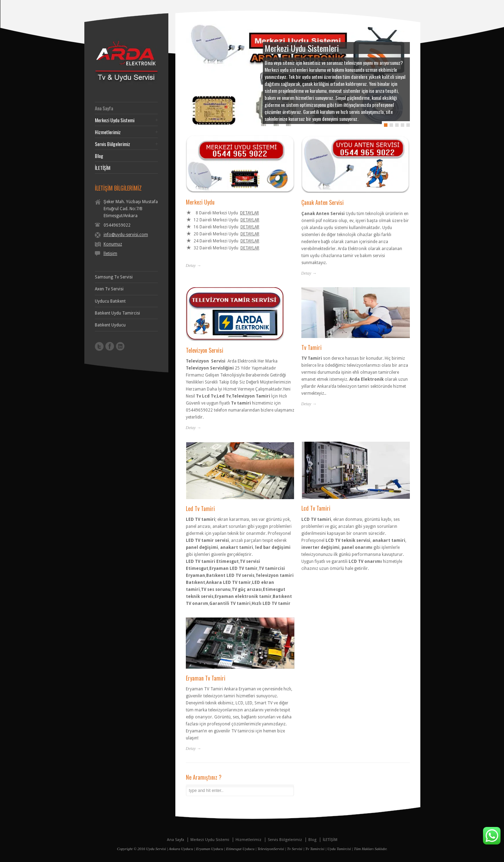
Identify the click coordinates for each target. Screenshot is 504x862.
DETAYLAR (250, 212)
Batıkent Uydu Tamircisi (117, 313)
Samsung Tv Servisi (114, 277)
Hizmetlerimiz (108, 132)
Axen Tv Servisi (109, 289)
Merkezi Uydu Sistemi (115, 120)
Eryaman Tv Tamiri (206, 677)
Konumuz (113, 244)
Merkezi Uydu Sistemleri (302, 48)
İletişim (110, 254)
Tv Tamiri (311, 346)
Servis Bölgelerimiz (113, 144)
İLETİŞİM (103, 168)
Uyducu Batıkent (110, 301)
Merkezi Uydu (200, 201)
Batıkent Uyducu (110, 325)
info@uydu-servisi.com (126, 235)
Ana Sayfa (104, 108)
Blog (99, 156)
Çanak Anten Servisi (323, 202)
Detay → (194, 265)
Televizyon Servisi (205, 349)
